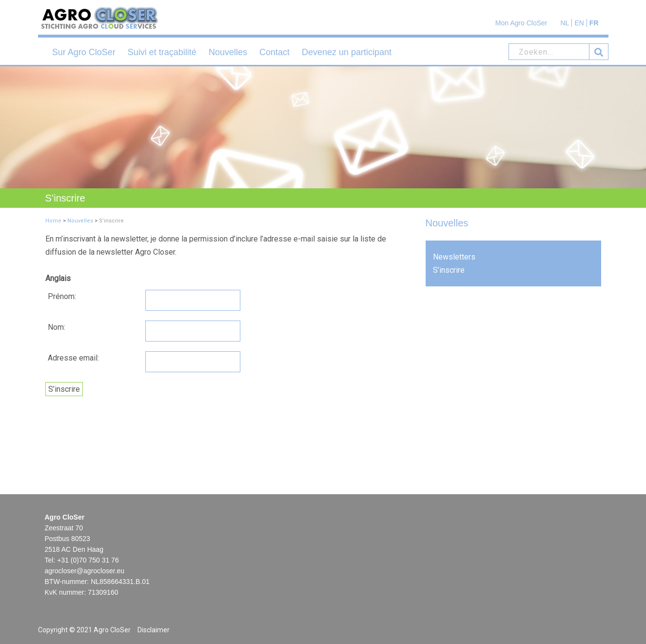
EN (579, 23)
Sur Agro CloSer (84, 52)
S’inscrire (449, 270)
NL (565, 23)
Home (53, 221)
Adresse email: (73, 358)
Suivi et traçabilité (162, 52)
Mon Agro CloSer (521, 23)
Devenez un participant (347, 52)
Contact (274, 52)
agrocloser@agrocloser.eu (85, 571)
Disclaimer (154, 630)
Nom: (57, 327)
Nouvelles (228, 52)
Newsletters (454, 257)
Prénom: (62, 296)
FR (594, 23)
